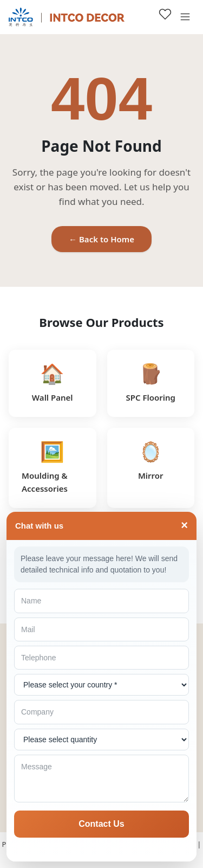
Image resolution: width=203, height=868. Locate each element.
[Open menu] (185, 17)
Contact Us (101, 824)
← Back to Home (101, 239)
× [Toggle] (184, 526)
